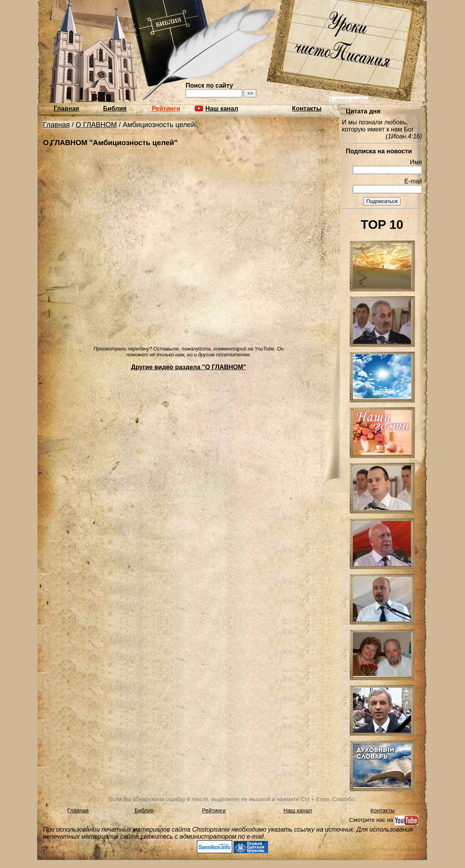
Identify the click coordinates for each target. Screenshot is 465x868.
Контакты (307, 109)
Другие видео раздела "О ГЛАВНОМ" (188, 367)
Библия (115, 109)
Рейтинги (166, 109)
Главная (67, 109)
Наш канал (298, 810)
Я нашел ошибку (349, 100)
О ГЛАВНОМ (97, 125)
